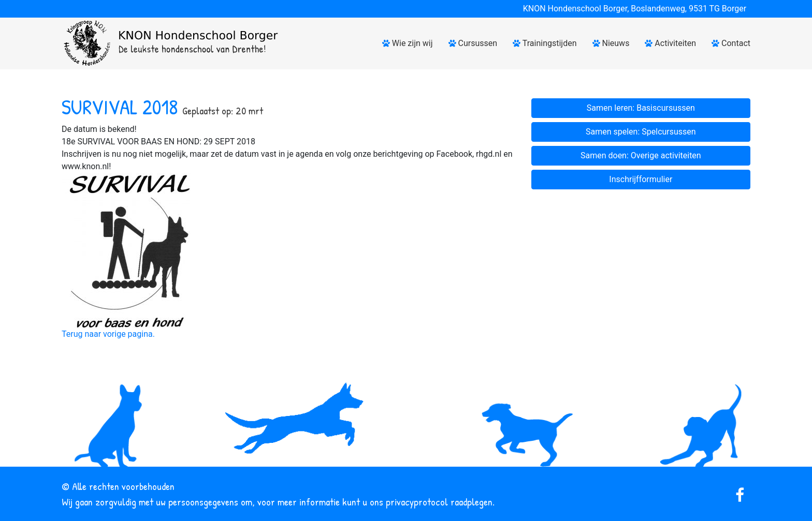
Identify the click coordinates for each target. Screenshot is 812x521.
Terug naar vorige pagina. (108, 334)
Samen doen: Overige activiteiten (641, 155)
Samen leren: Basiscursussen (641, 108)
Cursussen (473, 43)
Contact (731, 43)
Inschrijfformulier (641, 179)
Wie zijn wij (408, 43)
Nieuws (611, 43)
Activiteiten (670, 43)
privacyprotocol (417, 502)
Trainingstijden (545, 43)
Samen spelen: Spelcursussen (641, 132)
